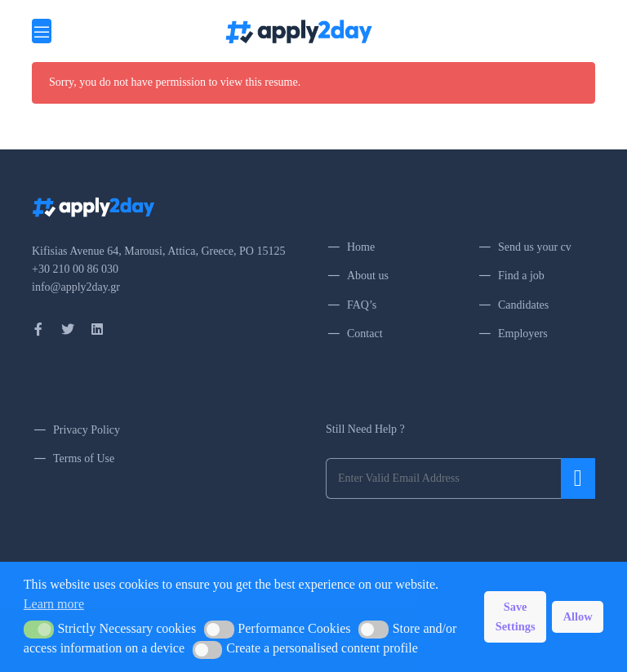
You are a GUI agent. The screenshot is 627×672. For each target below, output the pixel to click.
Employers (523, 334)
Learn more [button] (54, 604)
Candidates (523, 305)
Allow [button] (578, 616)
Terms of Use (84, 458)
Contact (365, 334)
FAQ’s (362, 305)
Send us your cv (535, 247)
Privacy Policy (87, 430)
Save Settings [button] (516, 616)
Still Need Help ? (365, 429)
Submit (578, 478)
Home (361, 247)
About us (368, 276)
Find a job (521, 276)
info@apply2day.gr (76, 287)
